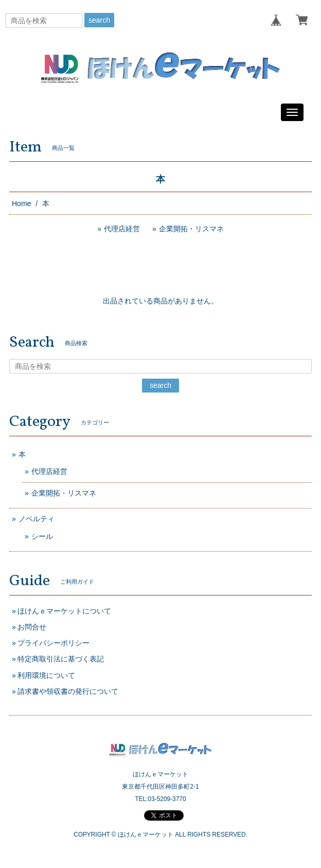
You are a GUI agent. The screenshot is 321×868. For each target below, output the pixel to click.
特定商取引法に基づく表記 (61, 659)
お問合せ (32, 627)
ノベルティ (37, 519)
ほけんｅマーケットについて (64, 611)
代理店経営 (122, 229)
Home (21, 203)
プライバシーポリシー (53, 643)
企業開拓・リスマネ (191, 229)
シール (42, 536)
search (99, 20)
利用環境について (46, 675)
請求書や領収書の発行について (68, 691)
